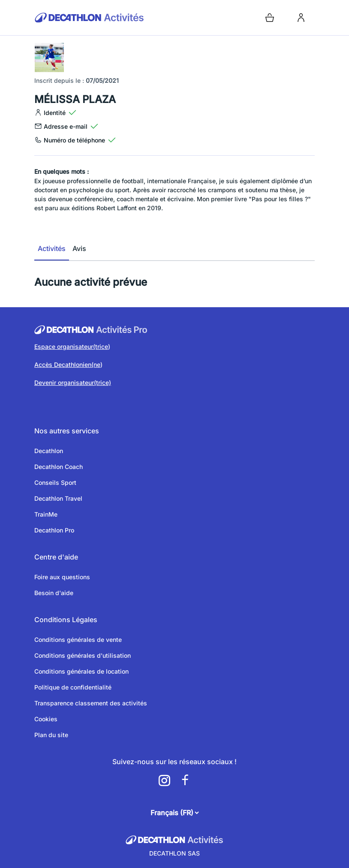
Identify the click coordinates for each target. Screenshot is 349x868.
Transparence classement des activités (91, 703)
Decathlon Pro (54, 530)
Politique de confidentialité (73, 687)
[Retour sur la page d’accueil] (103, 18)
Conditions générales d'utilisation (83, 655)
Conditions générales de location (81, 671)
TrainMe (46, 514)
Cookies (46, 719)
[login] (301, 18)
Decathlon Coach (59, 467)
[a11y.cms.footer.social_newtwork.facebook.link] (185, 780)
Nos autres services (67, 431)
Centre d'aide (56, 557)
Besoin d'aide (54, 593)
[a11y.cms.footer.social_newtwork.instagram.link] (164, 780)
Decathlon (49, 451)
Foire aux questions (62, 577)
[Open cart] (270, 18)
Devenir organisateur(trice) (73, 383)
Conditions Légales (66, 620)
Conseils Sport (55, 482)
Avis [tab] (79, 248)
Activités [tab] (52, 248)
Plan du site (51, 735)
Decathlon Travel (58, 498)
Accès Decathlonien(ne (67, 364)
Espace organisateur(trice (71, 346)
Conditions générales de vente (78, 640)
